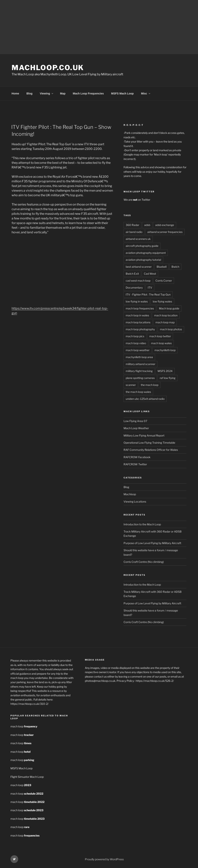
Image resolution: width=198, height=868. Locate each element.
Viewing (47, 93)
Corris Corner (164, 280)
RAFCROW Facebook (137, 457)
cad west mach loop (138, 280)
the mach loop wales (138, 391)
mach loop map (165, 322)
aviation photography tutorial (143, 259)
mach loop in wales (137, 315)
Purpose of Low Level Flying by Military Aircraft (152, 542)
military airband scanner (140, 363)
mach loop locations (138, 322)
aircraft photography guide (142, 245)
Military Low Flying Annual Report (144, 435)
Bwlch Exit (132, 273)
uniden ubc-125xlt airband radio (145, 398)
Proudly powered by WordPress (104, 859)
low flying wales (162, 301)
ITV (150, 287)
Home (15, 93)
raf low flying (168, 377)
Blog (29, 93)
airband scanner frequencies (165, 231)
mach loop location (166, 315)
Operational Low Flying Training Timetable (149, 442)
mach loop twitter (160, 336)
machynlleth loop (165, 349)
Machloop (130, 494)
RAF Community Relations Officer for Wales (151, 449)
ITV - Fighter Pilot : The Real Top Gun (148, 294)
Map (63, 93)
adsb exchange (165, 224)
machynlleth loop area (139, 356)
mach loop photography (140, 329)
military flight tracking (139, 370)
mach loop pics (135, 336)
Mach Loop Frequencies (88, 93)
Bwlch (175, 266)
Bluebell (162, 266)
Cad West (150, 273)
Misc (146, 93)
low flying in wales (137, 301)
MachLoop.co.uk (48, 68)
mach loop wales (161, 343)
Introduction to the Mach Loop (142, 524)
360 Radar (132, 224)
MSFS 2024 (165, 370)
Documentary (134, 287)
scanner (131, 384)
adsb (147, 224)
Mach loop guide (169, 308)
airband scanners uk (138, 238)
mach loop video (136, 343)
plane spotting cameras (140, 377)
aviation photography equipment (146, 252)
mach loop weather (138, 349)
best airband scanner (139, 266)
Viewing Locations (135, 501)
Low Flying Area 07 (135, 420)
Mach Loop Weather (136, 428)
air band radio (134, 231)
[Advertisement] (99, 27)
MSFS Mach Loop (122, 93)
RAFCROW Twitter (135, 464)
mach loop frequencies (140, 308)
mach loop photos (171, 329)
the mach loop (150, 384)
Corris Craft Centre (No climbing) (144, 561)
